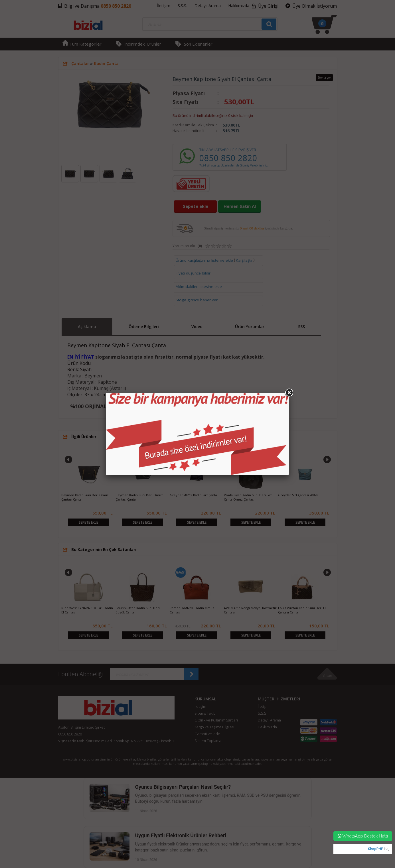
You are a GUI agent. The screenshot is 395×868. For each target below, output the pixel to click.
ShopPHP (375, 849)
